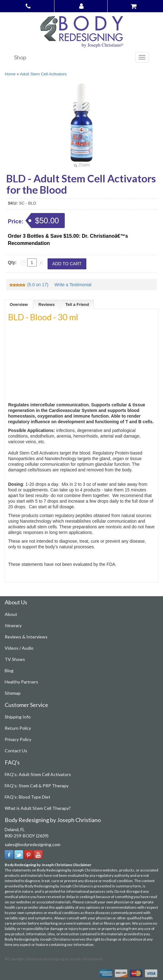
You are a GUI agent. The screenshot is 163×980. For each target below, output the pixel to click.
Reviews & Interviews (26, 637)
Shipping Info (18, 717)
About (11, 614)
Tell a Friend (77, 305)
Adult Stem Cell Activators (43, 74)
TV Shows (15, 659)
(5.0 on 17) (29, 285)
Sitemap (13, 693)
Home (10, 74)
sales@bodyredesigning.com (33, 844)
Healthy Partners (21, 682)
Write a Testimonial (73, 285)
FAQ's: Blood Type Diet (28, 797)
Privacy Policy (18, 739)
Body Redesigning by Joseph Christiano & (68, 959)
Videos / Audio (19, 648)
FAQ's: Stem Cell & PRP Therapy (37, 786)
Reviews (47, 305)
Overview (19, 305)
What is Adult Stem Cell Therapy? (38, 808)
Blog (9, 670)
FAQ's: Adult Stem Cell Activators (38, 774)
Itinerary (13, 625)
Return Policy (18, 728)
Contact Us (16, 751)
